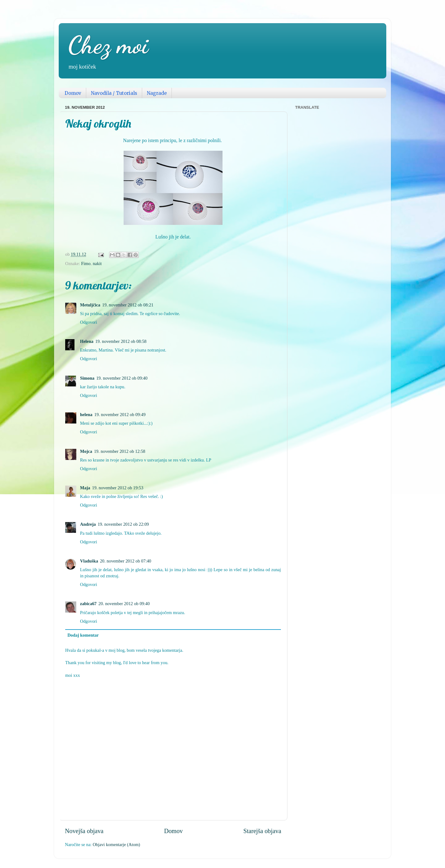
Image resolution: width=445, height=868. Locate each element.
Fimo (86, 263)
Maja (85, 488)
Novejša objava (84, 831)
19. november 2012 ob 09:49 (120, 415)
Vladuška (89, 561)
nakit (97, 263)
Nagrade (157, 93)
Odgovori (89, 322)
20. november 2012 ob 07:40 (125, 561)
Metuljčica (90, 305)
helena (86, 415)
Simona (87, 378)
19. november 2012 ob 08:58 (121, 341)
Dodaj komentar (83, 635)
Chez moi (108, 45)
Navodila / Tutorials (114, 93)
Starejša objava (262, 831)
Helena (87, 341)
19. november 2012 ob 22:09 (123, 524)
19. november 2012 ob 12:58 (120, 451)
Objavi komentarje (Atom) (116, 845)
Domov (73, 93)
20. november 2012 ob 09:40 (124, 604)
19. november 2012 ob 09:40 (122, 378)
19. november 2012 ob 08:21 (128, 305)
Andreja (88, 524)
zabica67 (88, 604)
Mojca (86, 451)
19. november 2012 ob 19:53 (118, 488)
